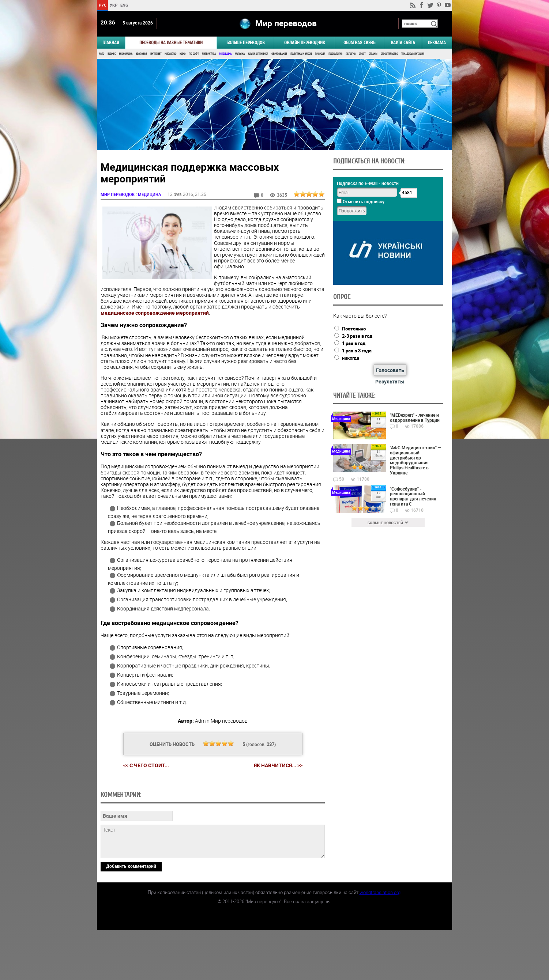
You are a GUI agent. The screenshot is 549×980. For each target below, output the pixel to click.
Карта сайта (403, 43)
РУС (103, 5)
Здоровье (141, 54)
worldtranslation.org (380, 942)
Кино (183, 54)
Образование (279, 54)
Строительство (389, 54)
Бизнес (112, 54)
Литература (209, 54)
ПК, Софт (194, 54)
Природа (320, 54)
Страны (373, 54)
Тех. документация (413, 54)
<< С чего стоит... (146, 765)
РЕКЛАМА (437, 43)
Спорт (362, 54)
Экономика (126, 54)
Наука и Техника (258, 54)
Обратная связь (359, 43)
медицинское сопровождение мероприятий (155, 313)
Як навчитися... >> (278, 765)
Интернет (156, 54)
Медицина (225, 54)
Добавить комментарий (131, 916)
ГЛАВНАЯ (111, 43)
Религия (351, 54)
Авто (101, 54)
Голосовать (390, 370)
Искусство (170, 54)
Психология (335, 54)
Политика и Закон (301, 54)
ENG (124, 5)
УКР (114, 5)
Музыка (240, 54)
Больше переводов (246, 43)
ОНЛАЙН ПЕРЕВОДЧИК (304, 43)
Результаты (390, 381)
